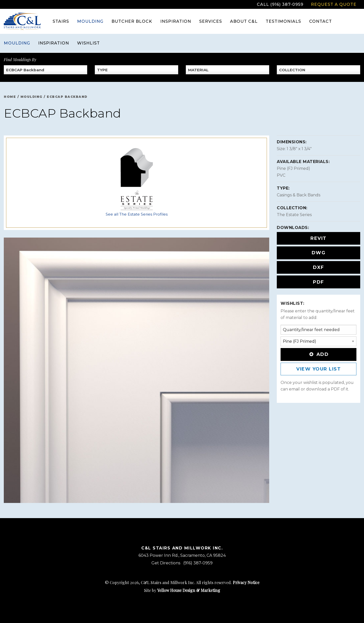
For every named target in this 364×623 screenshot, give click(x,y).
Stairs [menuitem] (61, 21)
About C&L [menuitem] (244, 21)
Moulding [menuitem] (90, 21)
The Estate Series (294, 215)
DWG (319, 253)
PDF (318, 282)
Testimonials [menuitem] (283, 21)
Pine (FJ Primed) (293, 168)
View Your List (318, 369)
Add (318, 354)
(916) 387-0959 (198, 563)
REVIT (318, 238)
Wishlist (88, 43)
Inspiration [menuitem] (176, 21)
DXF (318, 267)
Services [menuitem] (211, 21)
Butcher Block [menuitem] (132, 21)
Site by (182, 590)
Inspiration (54, 43)
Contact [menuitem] (321, 21)
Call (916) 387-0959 (280, 4)
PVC (281, 175)
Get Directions (166, 563)
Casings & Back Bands (299, 195)
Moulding (17, 43)
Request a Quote (334, 4)
